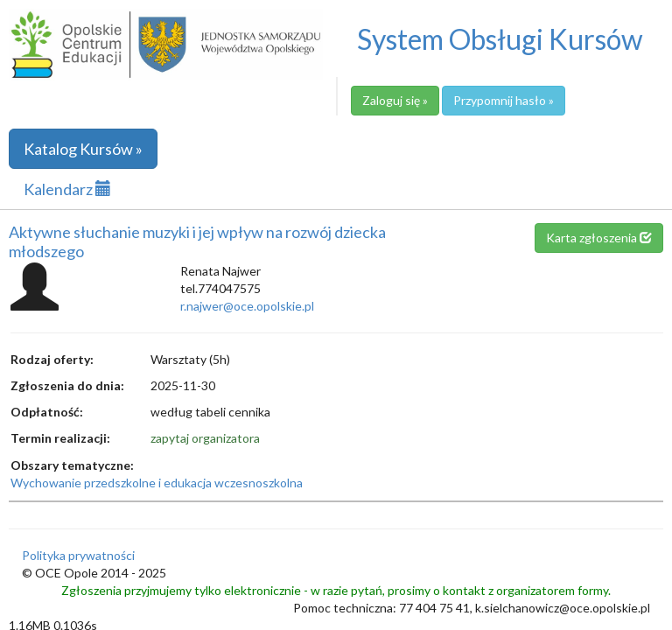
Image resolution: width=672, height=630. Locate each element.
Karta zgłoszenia (599, 238)
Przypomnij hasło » (504, 100)
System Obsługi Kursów (500, 39)
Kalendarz (67, 189)
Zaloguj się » (395, 100)
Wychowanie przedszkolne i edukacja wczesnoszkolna (157, 483)
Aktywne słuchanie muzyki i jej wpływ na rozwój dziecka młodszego (197, 241)
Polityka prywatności (78, 555)
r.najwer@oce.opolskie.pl (247, 306)
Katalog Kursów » (83, 149)
